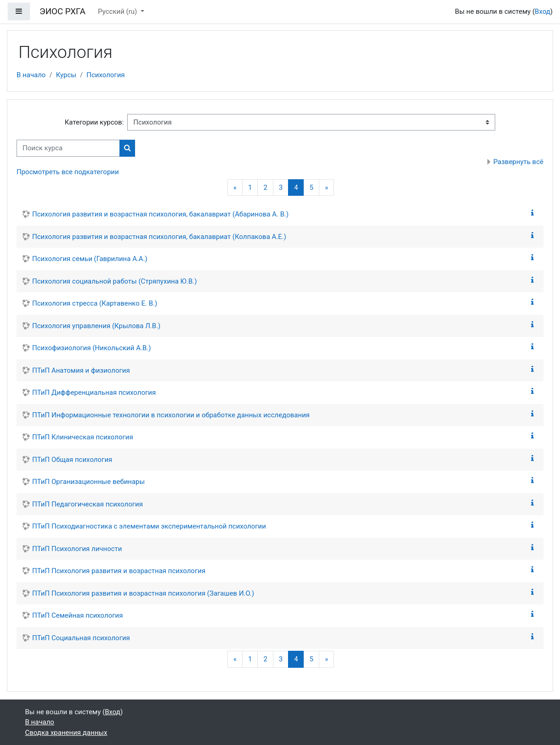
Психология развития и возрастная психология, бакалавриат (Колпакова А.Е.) (159, 237)
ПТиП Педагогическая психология (88, 504)
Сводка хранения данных (66, 733)
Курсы (66, 75)
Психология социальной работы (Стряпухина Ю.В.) (114, 281)
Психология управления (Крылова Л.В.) (96, 326)
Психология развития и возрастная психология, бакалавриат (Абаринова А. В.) (160, 214)
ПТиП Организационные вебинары (88, 482)
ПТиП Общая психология (72, 460)
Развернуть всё (518, 162)
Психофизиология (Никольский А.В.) (91, 348)
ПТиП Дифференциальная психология (94, 392)
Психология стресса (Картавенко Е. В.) (95, 303)
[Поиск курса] (68, 148)
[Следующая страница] (326, 188)
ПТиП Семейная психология (77, 615)
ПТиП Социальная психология (81, 638)
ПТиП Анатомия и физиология (81, 370)
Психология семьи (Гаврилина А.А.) (90, 259)
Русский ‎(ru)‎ (118, 11)
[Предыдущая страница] (235, 188)
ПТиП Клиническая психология (83, 437)
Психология (105, 75)
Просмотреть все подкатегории (68, 172)
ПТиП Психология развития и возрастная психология (119, 571)
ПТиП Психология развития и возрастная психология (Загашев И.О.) (143, 593)
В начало (31, 75)
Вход (543, 11)
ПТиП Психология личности (77, 549)
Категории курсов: (94, 122)
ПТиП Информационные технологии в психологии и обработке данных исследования (171, 415)
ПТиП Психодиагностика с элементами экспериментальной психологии (149, 526)
